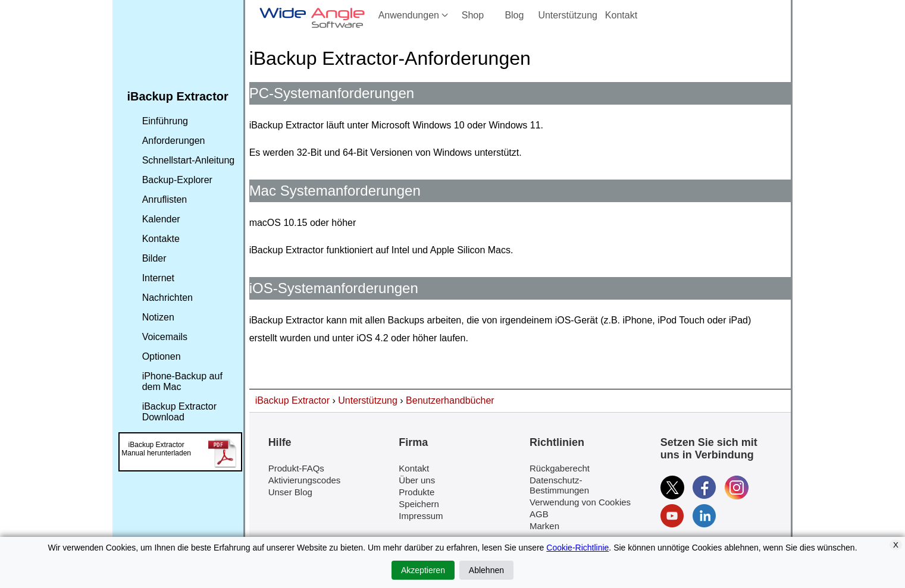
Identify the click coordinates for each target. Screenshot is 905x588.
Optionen (162, 356)
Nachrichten (167, 298)
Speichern (419, 504)
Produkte (417, 492)
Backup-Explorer (177, 180)
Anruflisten (165, 199)
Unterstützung (568, 15)
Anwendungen (414, 15)
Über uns (417, 480)
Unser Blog (290, 492)
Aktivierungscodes (305, 480)
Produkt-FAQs (296, 468)
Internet (158, 278)
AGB (539, 514)
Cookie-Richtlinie (577, 548)
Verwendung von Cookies (580, 502)
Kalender (161, 219)
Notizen (158, 317)
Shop (473, 15)
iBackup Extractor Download (179, 412)
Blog (514, 15)
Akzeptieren (423, 570)
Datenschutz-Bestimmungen (559, 485)
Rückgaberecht (560, 468)
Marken (544, 526)
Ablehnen (486, 570)
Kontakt (621, 15)
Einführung (165, 121)
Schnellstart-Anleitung (189, 160)
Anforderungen (174, 141)
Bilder (154, 258)
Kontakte (161, 239)
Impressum (421, 516)
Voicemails (165, 337)
